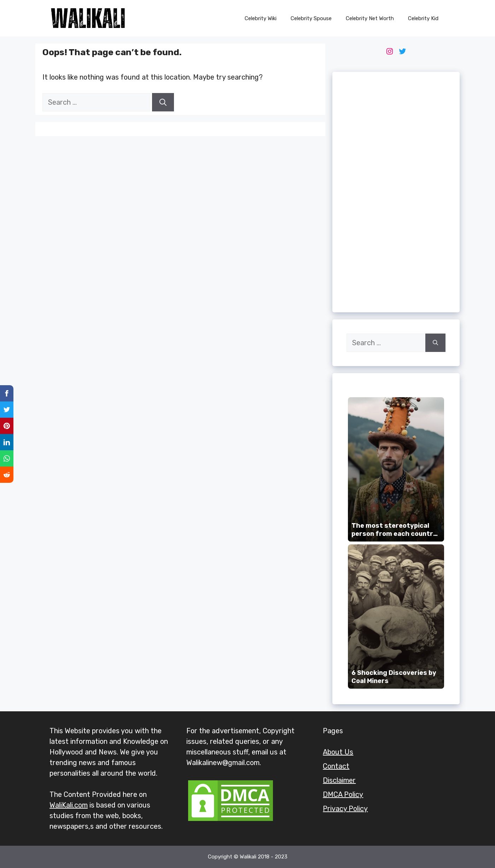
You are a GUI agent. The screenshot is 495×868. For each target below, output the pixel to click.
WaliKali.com (69, 805)
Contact (336, 766)
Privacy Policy (345, 809)
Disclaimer (339, 780)
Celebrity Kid (423, 18)
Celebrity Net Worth (370, 18)
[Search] (163, 102)
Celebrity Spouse (311, 18)
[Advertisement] (396, 192)
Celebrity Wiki (261, 18)
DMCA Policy (343, 794)
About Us (338, 752)
